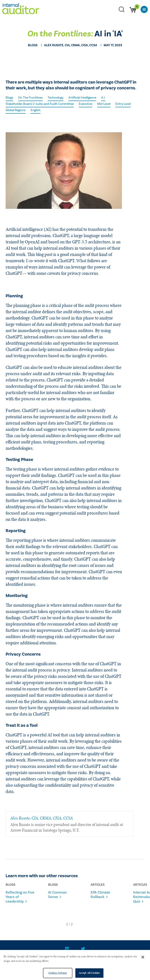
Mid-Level (104, 104)
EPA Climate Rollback (100, 895)
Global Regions (16, 110)
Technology (56, 98)
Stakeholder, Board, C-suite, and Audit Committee (40, 104)
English (36, 110)
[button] (67, 924)
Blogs (9, 98)
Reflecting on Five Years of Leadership (20, 897)
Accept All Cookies (89, 973)
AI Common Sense (57, 895)
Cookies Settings (58, 973)
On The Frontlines (30, 98)
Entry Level (123, 104)
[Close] (143, 957)
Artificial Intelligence (82, 98)
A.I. (103, 98)
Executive (85, 104)
